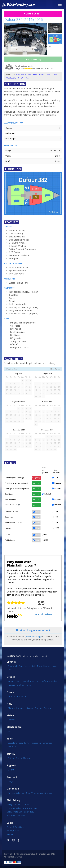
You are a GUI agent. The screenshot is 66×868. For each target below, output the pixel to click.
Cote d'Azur (21, 696)
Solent (11, 770)
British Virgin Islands (34, 793)
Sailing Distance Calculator (18, 805)
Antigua (11, 793)
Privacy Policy (13, 831)
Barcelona (13, 743)
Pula (21, 666)
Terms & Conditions (15, 827)
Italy (9, 704)
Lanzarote (47, 743)
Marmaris (27, 758)
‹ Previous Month (12, 369)
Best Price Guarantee (16, 815)
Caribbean (13, 789)
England (11, 766)
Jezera (54, 666)
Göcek (19, 758)
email (28, 637)
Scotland (12, 777)
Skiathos (21, 685)
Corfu (38, 681)
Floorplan (39, 75)
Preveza (12, 685)
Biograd (47, 666)
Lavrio (18, 681)
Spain (10, 739)
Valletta (11, 720)
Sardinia (39, 708)
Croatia (11, 662)
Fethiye (11, 758)
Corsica (11, 696)
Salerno (30, 708)
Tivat (10, 731)
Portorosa (21, 708)
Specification (24, 75)
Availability (12, 78)
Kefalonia (46, 681)
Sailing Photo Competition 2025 (20, 812)
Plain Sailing (13, 800)
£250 (56, 522)
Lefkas (54, 681)
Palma (27, 743)
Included (36, 483)
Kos (24, 681)
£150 (46, 540)
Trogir (39, 666)
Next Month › (56, 369)
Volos (28, 685)
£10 (46, 535)
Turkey (11, 754)
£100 (56, 511)
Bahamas (20, 793)
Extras (25, 78)
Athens (11, 681)
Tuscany (47, 708)
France (11, 692)
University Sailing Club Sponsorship (22, 808)
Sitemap (10, 834)
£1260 (57, 528)
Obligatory (36, 478)
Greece (11, 677)
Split (34, 666)
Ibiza (21, 743)
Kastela (27, 666)
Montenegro (14, 727)
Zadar (11, 670)
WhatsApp (37, 637)
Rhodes (31, 681)
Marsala (12, 708)
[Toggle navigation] (60, 4)
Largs (10, 781)
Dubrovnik (13, 666)
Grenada (48, 793)
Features (52, 75)
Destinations (14, 656)
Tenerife (12, 747)
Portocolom (36, 743)
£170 (56, 478)
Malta (10, 715)
